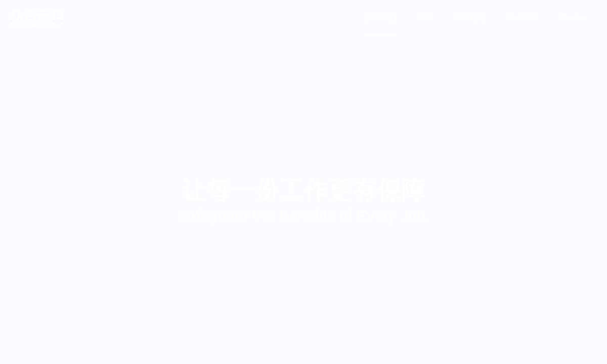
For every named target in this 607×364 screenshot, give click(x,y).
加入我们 (523, 17)
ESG (425, 17)
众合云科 (36, 18)
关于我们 (380, 17)
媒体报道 (470, 17)
